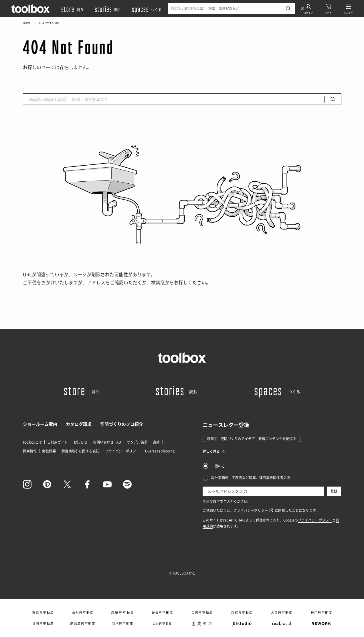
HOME (27, 23)
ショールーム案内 (40, 424)
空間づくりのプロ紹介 (122, 424)
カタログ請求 (79, 424)
